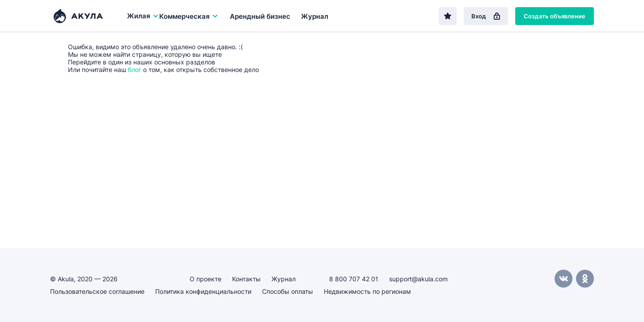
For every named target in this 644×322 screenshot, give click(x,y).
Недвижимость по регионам (367, 291)
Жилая (143, 16)
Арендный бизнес (260, 16)
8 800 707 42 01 (354, 279)
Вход (486, 16)
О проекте (205, 279)
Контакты (246, 279)
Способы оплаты (288, 291)
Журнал (315, 16)
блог (135, 70)
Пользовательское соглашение (97, 291)
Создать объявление (555, 16)
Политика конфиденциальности (203, 291)
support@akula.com (418, 279)
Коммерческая (189, 16)
